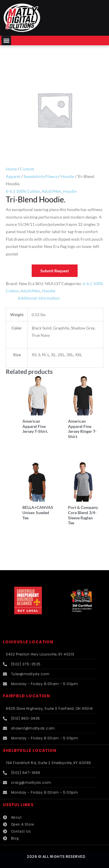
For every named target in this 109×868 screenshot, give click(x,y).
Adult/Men (51, 191)
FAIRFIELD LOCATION (26, 696)
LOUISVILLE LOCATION (28, 642)
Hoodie (67, 176)
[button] (6, 40)
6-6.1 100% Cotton (23, 191)
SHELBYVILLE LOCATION (30, 751)
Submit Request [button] (55, 271)
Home (11, 169)
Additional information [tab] (39, 298)
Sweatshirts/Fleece (41, 176)
